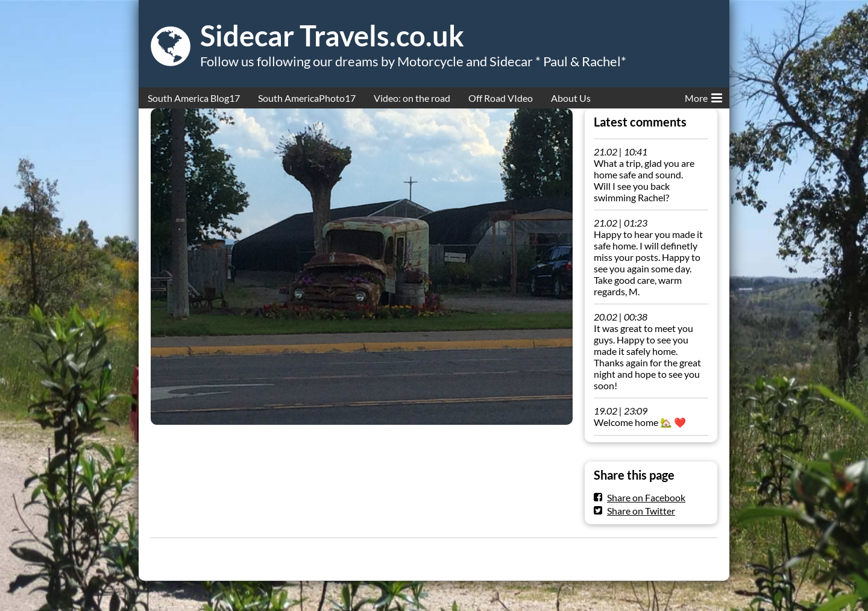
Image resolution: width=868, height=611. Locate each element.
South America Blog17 (194, 98)
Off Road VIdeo (501, 98)
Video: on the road (412, 98)
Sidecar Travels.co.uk (332, 36)
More (703, 96)
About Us (571, 98)
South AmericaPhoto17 (307, 98)
